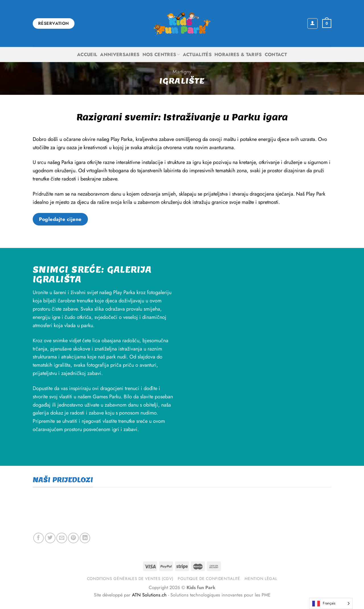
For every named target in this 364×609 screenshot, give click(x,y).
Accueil (87, 55)
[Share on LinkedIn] (85, 538)
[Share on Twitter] (50, 538)
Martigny (182, 72)
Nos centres (161, 55)
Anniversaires (120, 55)
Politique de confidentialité (209, 579)
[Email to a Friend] (62, 538)
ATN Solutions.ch (149, 595)
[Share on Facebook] (39, 538)
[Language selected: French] (331, 603)
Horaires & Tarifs (238, 55)
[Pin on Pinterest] (73, 538)
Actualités (197, 55)
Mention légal (261, 579)
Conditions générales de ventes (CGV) (130, 579)
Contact (276, 55)
